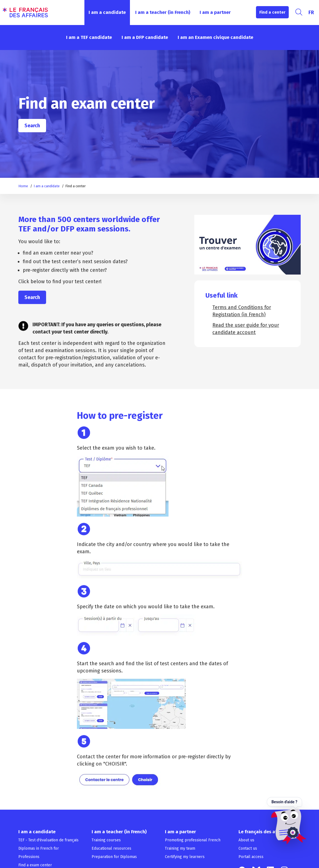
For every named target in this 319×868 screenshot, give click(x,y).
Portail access (251, 857)
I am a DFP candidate (145, 37)
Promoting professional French (193, 840)
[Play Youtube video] (248, 245)
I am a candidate (107, 12)
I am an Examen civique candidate (215, 37)
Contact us (248, 848)
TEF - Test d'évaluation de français (48, 840)
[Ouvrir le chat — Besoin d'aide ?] (287, 821)
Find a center (272, 12)
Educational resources (111, 848)
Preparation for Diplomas (114, 857)
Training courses (106, 840)
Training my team (180, 848)
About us (246, 840)
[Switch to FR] (311, 13)
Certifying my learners (185, 857)
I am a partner (215, 12)
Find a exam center (35, 865)
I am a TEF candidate (89, 37)
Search (32, 126)
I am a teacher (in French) (163, 12)
